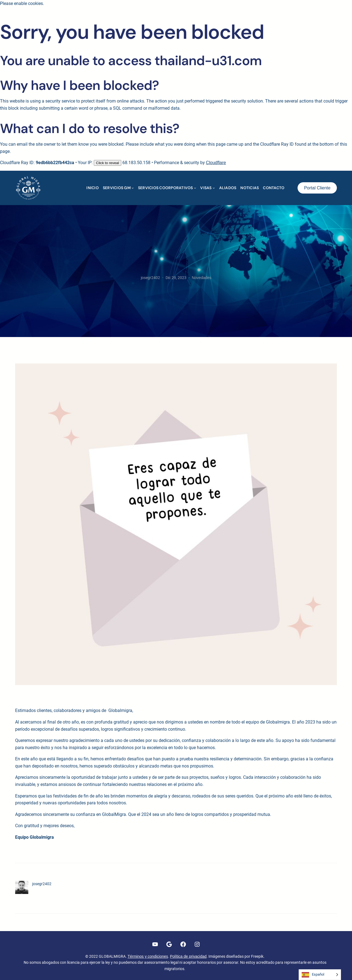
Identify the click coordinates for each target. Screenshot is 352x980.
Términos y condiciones (148, 956)
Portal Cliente (317, 188)
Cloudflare (216, 163)
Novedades (202, 278)
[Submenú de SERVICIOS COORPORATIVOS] (195, 188)
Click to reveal (108, 163)
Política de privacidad (188, 956)
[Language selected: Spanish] (320, 975)
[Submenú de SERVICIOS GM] (133, 188)
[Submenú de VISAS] (214, 188)
